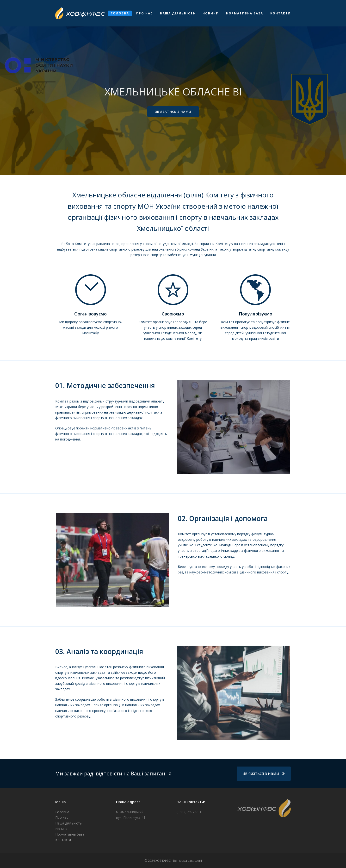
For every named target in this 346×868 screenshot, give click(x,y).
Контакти (63, 840)
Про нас (62, 817)
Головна (62, 812)
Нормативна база (70, 834)
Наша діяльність (68, 823)
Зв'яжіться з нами (264, 773)
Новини (61, 829)
